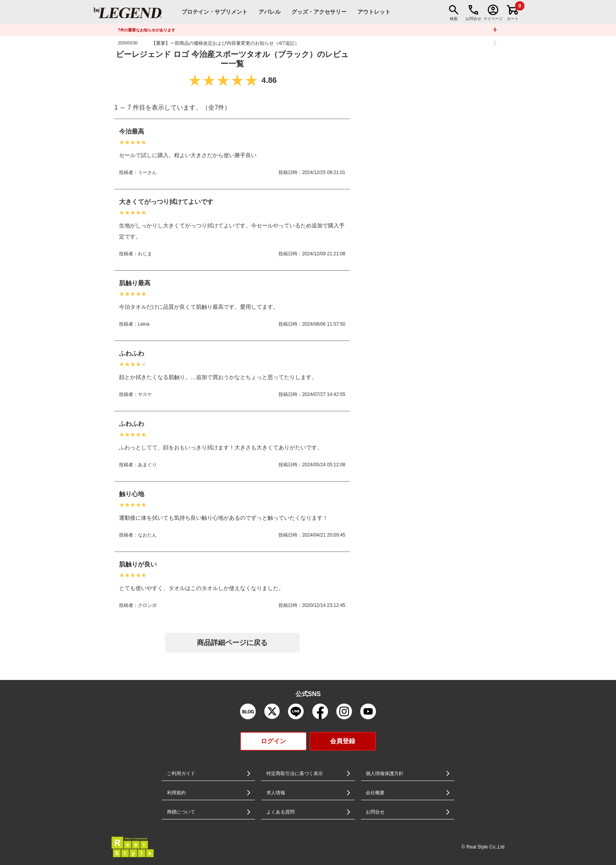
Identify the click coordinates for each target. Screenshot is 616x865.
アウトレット (374, 12)
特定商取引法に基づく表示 (295, 773)
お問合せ (375, 812)
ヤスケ (145, 394)
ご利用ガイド (181, 773)
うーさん (147, 172)
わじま (145, 254)
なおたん (147, 535)
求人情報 (276, 793)
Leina (144, 324)
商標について (181, 812)
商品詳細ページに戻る (232, 643)
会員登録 (343, 741)
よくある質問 (280, 812)
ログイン (273, 741)
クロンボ (147, 605)
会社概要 (375, 793)
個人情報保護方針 (385, 773)
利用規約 (176, 793)
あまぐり (147, 465)
